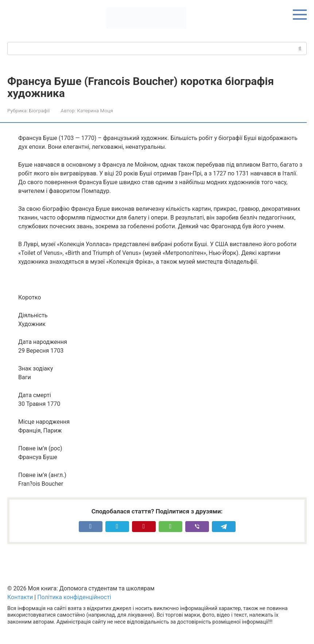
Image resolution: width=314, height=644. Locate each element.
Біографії (39, 110)
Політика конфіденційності (74, 597)
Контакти (20, 597)
